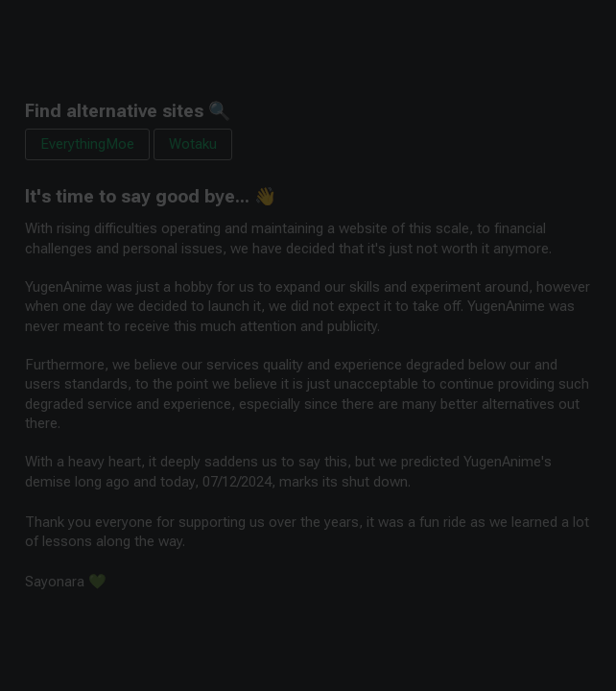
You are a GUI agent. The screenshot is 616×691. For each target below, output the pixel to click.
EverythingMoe (87, 144)
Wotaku (193, 144)
